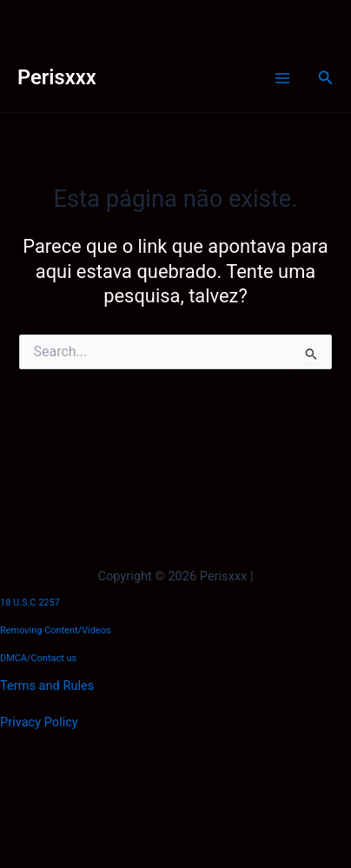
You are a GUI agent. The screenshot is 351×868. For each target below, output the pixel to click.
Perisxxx (57, 77)
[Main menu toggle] (282, 78)
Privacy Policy (39, 722)
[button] (326, 78)
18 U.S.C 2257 (30, 603)
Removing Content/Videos (56, 630)
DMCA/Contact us (38, 658)
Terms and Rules (47, 686)
